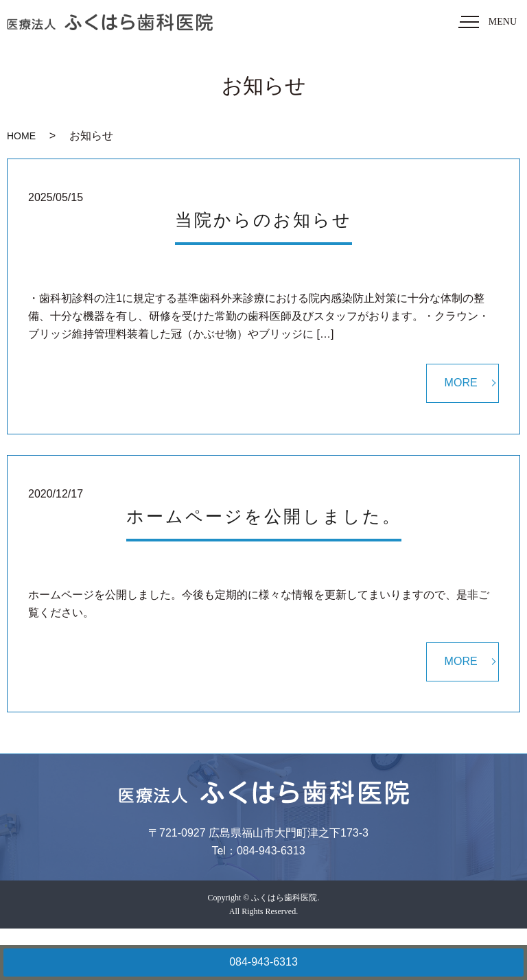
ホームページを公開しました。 (264, 516)
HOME (21, 136)
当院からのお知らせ (263, 220)
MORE (461, 383)
